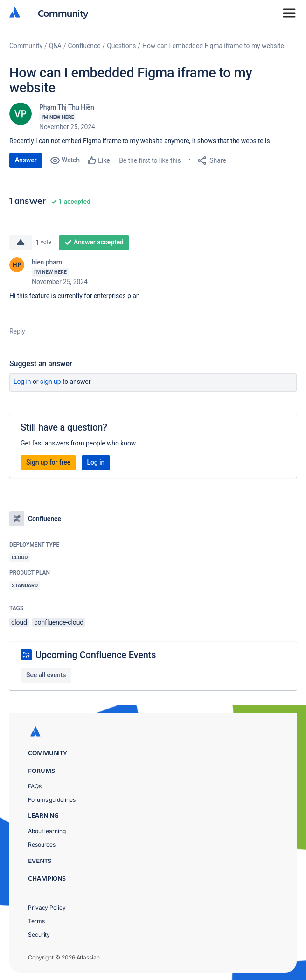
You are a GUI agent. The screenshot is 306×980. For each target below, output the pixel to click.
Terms (36, 921)
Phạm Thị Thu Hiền (67, 107)
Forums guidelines (52, 800)
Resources (42, 844)
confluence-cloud (59, 622)
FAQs (35, 786)
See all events (46, 675)
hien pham (47, 262)
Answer (26, 160)
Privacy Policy (47, 907)
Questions (121, 46)
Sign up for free (48, 462)
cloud (19, 622)
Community (63, 13)
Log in (22, 382)
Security (39, 935)
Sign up (51, 382)
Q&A (55, 46)
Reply (17, 331)
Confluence (84, 46)
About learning (47, 831)
